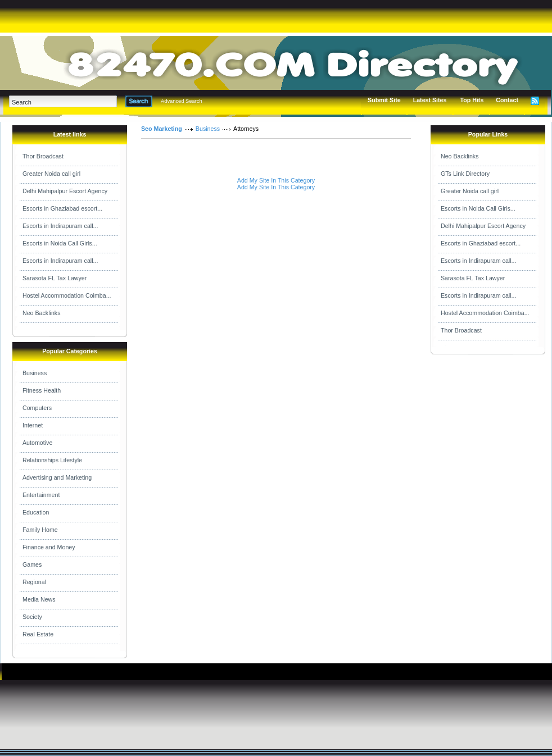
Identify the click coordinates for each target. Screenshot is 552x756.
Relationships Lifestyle (52, 460)
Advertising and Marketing (57, 477)
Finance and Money (49, 547)
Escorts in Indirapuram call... (60, 226)
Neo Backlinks (42, 313)
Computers (37, 408)
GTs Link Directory (465, 174)
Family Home (40, 530)
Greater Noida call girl (51, 174)
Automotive (37, 443)
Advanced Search (182, 101)
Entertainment (41, 495)
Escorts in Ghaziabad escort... (62, 208)
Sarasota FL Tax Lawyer (55, 278)
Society (32, 617)
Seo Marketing (162, 129)
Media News (39, 599)
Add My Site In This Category (276, 180)
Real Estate (38, 634)
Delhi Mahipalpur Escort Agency (65, 191)
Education (36, 512)
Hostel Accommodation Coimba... (67, 295)
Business (35, 373)
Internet (33, 425)
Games (32, 564)
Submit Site (384, 100)
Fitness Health (42, 390)
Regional (34, 582)
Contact (507, 100)
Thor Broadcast (43, 156)
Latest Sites (430, 100)
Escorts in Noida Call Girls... (60, 243)
